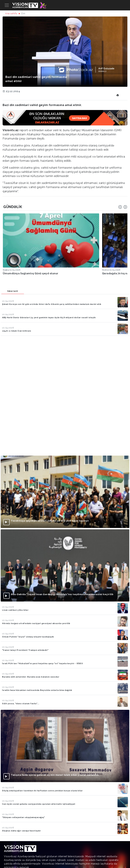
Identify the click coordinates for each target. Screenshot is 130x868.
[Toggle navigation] (7, 5)
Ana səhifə (11, 13)
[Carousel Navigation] (123, 207)
